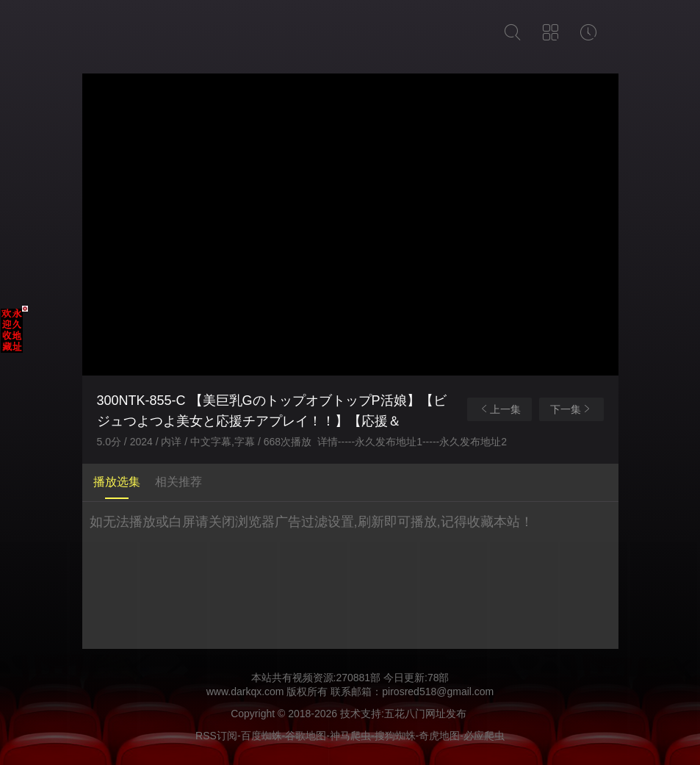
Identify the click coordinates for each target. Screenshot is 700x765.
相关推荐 (178, 482)
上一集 (499, 409)
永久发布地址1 (389, 442)
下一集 (571, 409)
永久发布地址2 (473, 442)
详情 (328, 442)
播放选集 (117, 482)
